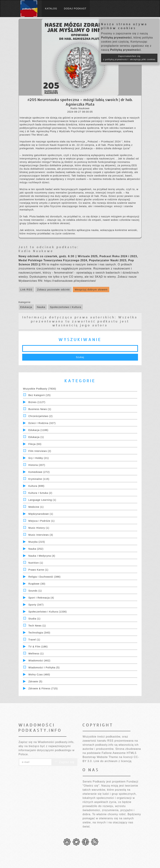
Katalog (51, 9)
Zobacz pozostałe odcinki (53, 289)
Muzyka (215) (37, 542)
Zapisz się (64, 762)
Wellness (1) (36, 654)
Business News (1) (40, 409)
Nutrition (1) (36, 563)
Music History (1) (39, 528)
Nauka (41, 307)
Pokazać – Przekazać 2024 (105, 142)
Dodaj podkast (75, 9)
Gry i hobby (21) (39, 458)
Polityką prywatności (116, 38)
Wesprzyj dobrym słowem (91, 289)
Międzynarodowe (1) (41, 514)
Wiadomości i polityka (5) (44, 668)
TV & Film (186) (38, 647)
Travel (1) (34, 640)
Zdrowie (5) (35, 681)
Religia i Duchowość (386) (44, 577)
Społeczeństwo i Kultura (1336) (48, 612)
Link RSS (26, 289)
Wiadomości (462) (39, 661)
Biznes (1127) (37, 402)
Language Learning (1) (42, 500)
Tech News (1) (37, 626)
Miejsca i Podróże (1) (41, 521)
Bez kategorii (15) (39, 395)
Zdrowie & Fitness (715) (43, 688)
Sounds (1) (35, 591)
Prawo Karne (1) (38, 570)
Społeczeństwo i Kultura (65, 307)
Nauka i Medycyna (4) (42, 556)
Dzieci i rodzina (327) (42, 423)
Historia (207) (37, 465)
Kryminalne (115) (39, 479)
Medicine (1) (36, 507)
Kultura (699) (36, 486)
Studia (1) (34, 619)
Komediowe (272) (39, 472)
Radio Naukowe (36, 251)
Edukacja (26, 307)
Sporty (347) (36, 605)
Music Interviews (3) (41, 535)
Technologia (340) (39, 633)
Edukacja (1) (36, 437)
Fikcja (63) (35, 444)
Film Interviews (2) (40, 451)
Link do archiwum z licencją (113, 761)
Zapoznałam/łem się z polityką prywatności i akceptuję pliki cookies (129, 58)
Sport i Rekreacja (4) (41, 598)
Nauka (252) (36, 549)
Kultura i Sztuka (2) (40, 493)
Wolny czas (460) (39, 675)
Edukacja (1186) (38, 430)
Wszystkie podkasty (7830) (40, 389)
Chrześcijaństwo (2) (40, 416)
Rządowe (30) (37, 584)
